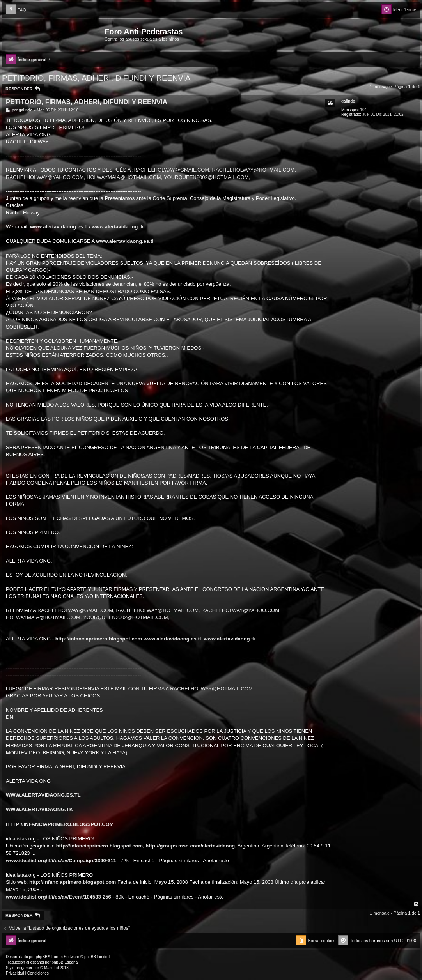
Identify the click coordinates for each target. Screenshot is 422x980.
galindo (348, 101)
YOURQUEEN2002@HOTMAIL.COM (206, 177)
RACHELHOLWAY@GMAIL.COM (171, 170)
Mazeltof (51, 968)
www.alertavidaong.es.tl (59, 227)
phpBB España (65, 962)
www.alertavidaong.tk (118, 227)
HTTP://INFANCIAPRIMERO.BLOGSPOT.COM (60, 824)
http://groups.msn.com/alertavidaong (190, 846)
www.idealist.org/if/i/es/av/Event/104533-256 (59, 897)
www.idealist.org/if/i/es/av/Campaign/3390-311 (61, 861)
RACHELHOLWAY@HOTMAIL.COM (254, 170)
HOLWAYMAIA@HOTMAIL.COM (124, 177)
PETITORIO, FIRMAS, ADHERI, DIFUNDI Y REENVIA (96, 78)
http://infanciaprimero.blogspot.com (99, 639)
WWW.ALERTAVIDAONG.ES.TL (43, 795)
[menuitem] (16, 10)
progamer (24, 968)
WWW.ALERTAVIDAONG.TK (39, 809)
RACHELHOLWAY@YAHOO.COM (45, 177)
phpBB (42, 957)
